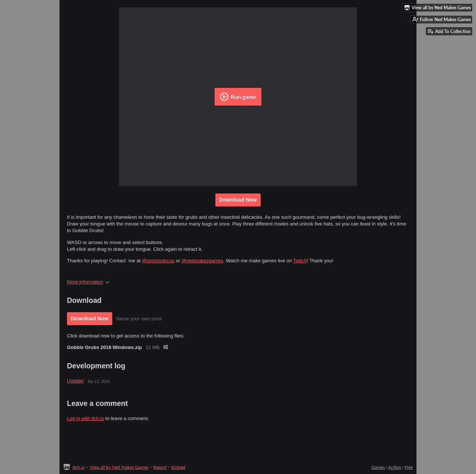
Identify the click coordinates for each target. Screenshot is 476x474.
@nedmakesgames (202, 261)
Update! (75, 381)
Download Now (238, 200)
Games (378, 467)
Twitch (300, 261)
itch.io (79, 467)
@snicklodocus (158, 261)
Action (395, 467)
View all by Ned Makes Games (119, 467)
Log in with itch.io (86, 418)
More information (88, 282)
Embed (178, 467)
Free (409, 467)
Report (160, 467)
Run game (238, 97)
